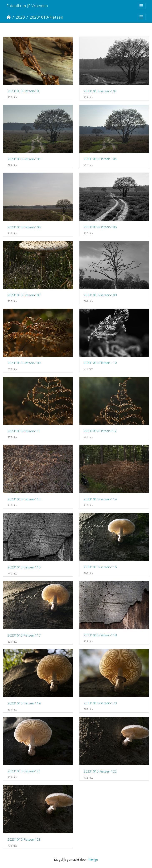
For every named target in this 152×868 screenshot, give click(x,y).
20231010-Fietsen (46, 17)
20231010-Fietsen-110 (100, 363)
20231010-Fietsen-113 (24, 499)
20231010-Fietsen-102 (100, 91)
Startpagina (9, 17)
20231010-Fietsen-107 (24, 295)
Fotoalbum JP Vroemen (27, 6)
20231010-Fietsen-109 (24, 363)
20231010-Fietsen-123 (24, 839)
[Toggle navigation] (141, 6)
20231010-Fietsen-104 (100, 159)
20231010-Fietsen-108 (100, 295)
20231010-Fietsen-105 (24, 227)
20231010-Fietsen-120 (100, 703)
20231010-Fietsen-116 (100, 567)
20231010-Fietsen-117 (24, 635)
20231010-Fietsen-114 (100, 499)
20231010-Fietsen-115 (24, 567)
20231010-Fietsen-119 (24, 703)
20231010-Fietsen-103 (24, 159)
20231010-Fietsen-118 (100, 635)
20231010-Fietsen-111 (24, 431)
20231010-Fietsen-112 (100, 431)
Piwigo (93, 859)
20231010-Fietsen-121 (24, 771)
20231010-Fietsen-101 (24, 91)
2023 (20, 17)
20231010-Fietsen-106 (100, 227)
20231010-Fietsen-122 (100, 771)
